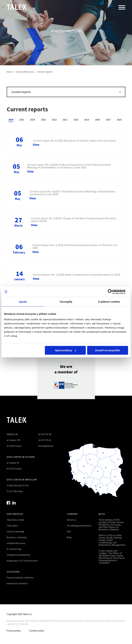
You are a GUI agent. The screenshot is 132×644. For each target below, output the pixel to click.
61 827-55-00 (45, 434)
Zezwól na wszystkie (108, 350)
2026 (11, 120)
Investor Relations (25, 72)
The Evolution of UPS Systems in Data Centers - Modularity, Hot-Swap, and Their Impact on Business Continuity (112, 525)
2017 (108, 120)
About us (71, 520)
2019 (87, 120)
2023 (43, 120)
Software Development (19, 555)
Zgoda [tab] (23, 302)
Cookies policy (37, 631)
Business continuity (17, 537)
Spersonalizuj (65, 350)
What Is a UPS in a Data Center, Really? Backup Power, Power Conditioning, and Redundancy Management (112, 540)
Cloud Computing (15, 531)
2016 (119, 120)
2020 (76, 120)
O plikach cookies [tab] (109, 302)
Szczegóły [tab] (66, 302)
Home (9, 72)
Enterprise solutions (17, 583)
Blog (69, 537)
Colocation (12, 526)
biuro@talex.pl (46, 446)
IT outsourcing (14, 549)
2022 (54, 120)
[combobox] (66, 92)
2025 (22, 120)
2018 (97, 120)
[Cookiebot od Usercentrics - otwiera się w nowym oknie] (113, 292)
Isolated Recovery (16, 543)
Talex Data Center (16, 520)
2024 (32, 120)
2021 (65, 120)
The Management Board (79, 526)
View (36, 145)
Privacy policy (14, 631)
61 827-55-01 (45, 440)
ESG (69, 531)
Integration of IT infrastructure (22, 561)
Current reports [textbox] (21, 92)
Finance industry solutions (20, 578)
